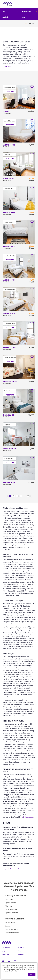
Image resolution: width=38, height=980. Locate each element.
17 (20, 377)
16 (18, 377)
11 (28, 141)
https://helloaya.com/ (11, 869)
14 (31, 375)
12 (30, 141)
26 (28, 496)
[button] (29, 23)
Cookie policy (13, 971)
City (4, 11)
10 (28, 107)
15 (33, 375)
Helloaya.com (28, 817)
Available (6, 17)
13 (29, 375)
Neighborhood (26, 11)
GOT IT (32, 975)
